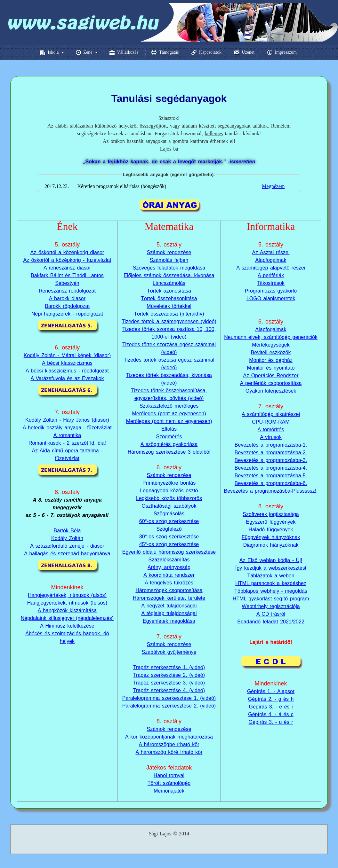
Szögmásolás (169, 514)
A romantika (67, 435)
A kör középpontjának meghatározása (169, 737)
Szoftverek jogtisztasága (271, 514)
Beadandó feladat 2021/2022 (271, 622)
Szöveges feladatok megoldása (169, 268)
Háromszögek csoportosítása (169, 590)
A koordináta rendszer (169, 575)
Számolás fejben (169, 260)
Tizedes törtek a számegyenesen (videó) (169, 321)
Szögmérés (169, 437)
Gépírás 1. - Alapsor (271, 684)
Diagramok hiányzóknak (271, 545)
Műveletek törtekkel (169, 306)
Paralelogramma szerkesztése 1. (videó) (169, 698)
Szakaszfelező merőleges (169, 406)
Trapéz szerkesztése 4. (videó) (169, 690)
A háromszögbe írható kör (169, 744)
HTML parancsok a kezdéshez (271, 583)
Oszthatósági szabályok (169, 506)
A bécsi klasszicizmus (67, 363)
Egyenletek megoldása (169, 621)
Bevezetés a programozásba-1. (271, 445)
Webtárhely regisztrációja (271, 606)
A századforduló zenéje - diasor (67, 546)
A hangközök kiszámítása (67, 610)
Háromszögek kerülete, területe (169, 598)
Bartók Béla (67, 531)
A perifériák (271, 275)
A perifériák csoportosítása (271, 383)
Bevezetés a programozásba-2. (271, 453)
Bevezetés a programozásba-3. (271, 460)
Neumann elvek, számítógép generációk (271, 337)
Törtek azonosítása (169, 291)
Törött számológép (169, 783)
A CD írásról (271, 614)
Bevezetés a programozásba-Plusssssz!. (271, 491)
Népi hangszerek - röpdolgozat (67, 314)
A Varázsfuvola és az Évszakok (67, 378)
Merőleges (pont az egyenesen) (169, 414)
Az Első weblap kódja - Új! (271, 560)
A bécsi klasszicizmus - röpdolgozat (67, 371)
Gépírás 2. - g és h (271, 691)
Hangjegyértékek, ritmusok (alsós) (67, 595)
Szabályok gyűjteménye (169, 652)
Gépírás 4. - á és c (271, 707)
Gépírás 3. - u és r (271, 714)
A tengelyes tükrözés (169, 583)
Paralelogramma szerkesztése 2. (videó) (169, 706)
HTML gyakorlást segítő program (271, 599)
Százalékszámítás (169, 560)
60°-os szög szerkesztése (169, 521)
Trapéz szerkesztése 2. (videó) (169, 675)
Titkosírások (271, 283)
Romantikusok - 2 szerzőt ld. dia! (67, 443)
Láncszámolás (169, 283)
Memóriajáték (169, 791)
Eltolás (169, 429)
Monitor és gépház (271, 360)
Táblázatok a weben (271, 576)
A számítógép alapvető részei (271, 268)
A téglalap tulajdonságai (169, 613)
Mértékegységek (271, 345)
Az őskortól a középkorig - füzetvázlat (67, 260)
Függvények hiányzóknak (271, 537)
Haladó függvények (271, 530)
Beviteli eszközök (271, 352)
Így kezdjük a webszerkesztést (271, 568)
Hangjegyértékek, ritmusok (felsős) (67, 603)
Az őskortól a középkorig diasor (67, 252)
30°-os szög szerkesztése (169, 537)
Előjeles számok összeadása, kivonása (169, 275)
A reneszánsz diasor (67, 268)
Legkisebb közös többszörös (169, 498)
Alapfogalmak (271, 260)
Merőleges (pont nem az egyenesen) (169, 421)
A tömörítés (271, 430)
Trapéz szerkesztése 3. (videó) (169, 683)
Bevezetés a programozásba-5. (271, 476)
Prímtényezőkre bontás (169, 483)
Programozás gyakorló (271, 291)
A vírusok (271, 437)
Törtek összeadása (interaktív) (169, 314)
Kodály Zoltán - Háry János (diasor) (67, 420)
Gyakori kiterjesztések (271, 391)
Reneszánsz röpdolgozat (67, 291)
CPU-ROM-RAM (271, 422)
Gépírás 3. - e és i (271, 699)
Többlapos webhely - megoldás (271, 591)
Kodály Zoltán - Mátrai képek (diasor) (67, 355)
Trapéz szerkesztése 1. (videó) (169, 667)
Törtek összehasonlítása (169, 298)
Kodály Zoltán (67, 538)
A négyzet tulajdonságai (169, 606)
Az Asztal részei (271, 252)
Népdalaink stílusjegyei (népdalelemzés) (67, 618)
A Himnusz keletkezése (67, 626)
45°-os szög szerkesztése (169, 544)
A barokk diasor (67, 298)
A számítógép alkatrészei (271, 414)
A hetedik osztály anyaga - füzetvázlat (67, 428)
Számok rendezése (169, 252)
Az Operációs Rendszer (271, 375)
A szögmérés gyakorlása (169, 444)
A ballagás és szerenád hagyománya (67, 554)
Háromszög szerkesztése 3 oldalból (169, 452)
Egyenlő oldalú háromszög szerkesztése (169, 552)
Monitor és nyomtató (271, 368)
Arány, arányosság (169, 567)
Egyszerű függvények (271, 522)
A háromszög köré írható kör (169, 752)
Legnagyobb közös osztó (169, 491)
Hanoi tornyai (169, 775)
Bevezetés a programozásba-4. (271, 468)
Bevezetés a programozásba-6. (271, 483)
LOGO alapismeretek (271, 298)
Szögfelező (169, 529)
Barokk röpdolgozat (67, 306)
